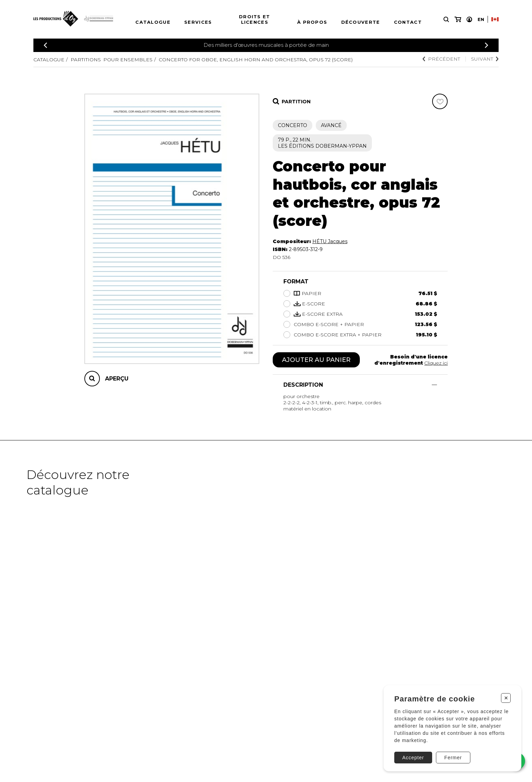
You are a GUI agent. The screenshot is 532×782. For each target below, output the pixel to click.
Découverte (361, 22)
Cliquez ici (436, 363)
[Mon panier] (458, 19)
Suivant (485, 59)
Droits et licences (255, 19)
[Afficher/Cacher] (434, 385)
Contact (408, 22)
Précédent (441, 59)
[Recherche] (446, 19)
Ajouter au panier (316, 360)
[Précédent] (45, 45)
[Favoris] (440, 101)
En (481, 19)
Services (198, 22)
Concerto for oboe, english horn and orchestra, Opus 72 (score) (256, 60)
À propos (312, 22)
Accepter (413, 758)
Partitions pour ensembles (112, 60)
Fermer (453, 758)
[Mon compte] (469, 19)
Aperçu (117, 379)
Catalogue (153, 22)
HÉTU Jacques (330, 241)
